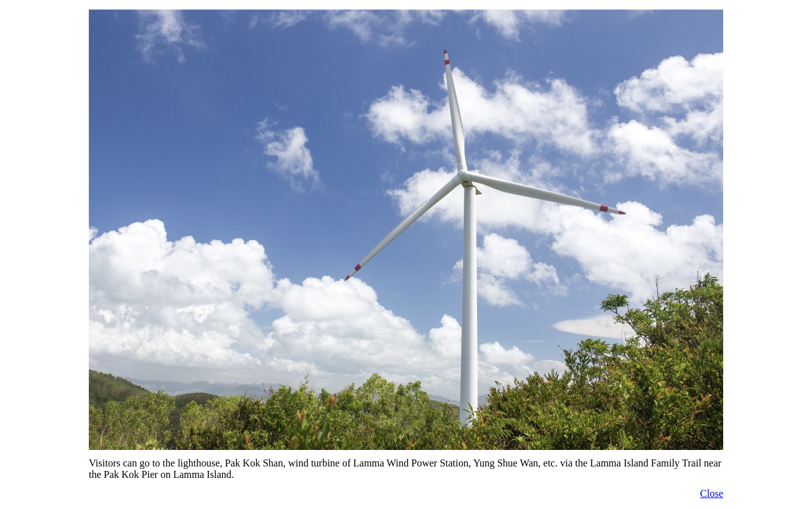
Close (712, 493)
